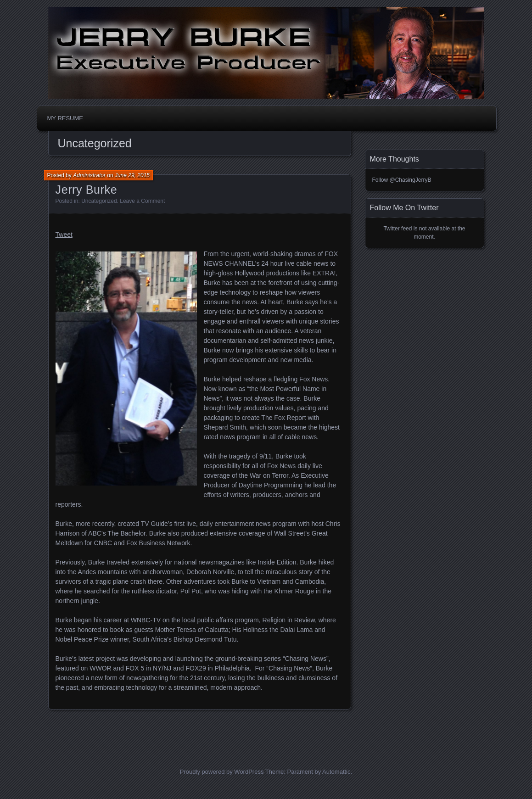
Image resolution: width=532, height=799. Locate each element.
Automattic (336, 772)
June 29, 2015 (132, 175)
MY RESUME (65, 118)
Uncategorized (99, 201)
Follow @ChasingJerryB (402, 180)
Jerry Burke (87, 190)
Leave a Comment (142, 201)
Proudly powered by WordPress (222, 772)
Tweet (64, 235)
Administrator (89, 175)
